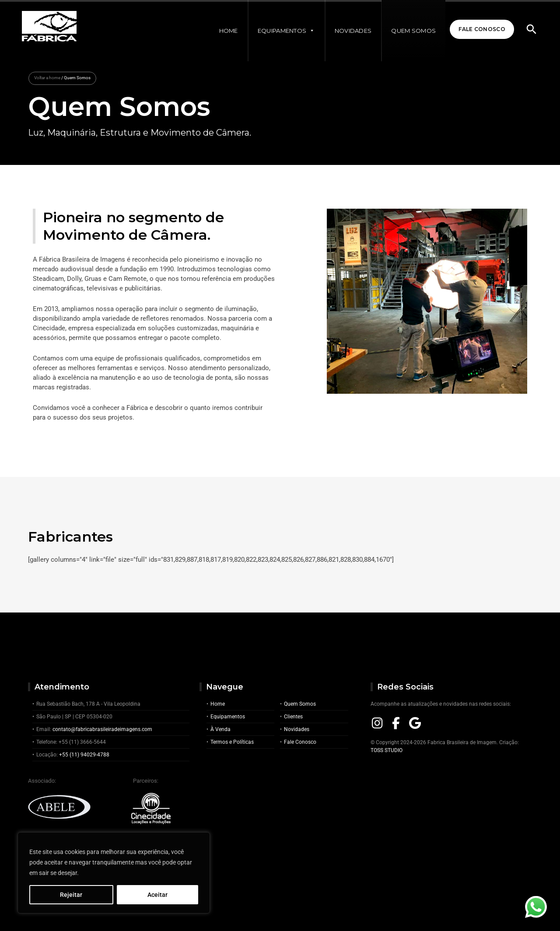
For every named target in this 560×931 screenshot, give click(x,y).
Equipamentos (286, 31)
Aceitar (157, 895)
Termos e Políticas (232, 742)
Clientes (293, 717)
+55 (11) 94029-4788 (84, 755)
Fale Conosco (482, 29)
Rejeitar (71, 895)
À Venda (220, 729)
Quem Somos (413, 31)
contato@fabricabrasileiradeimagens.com (102, 729)
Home (229, 31)
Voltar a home (47, 78)
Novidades (353, 31)
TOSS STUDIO (387, 750)
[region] (114, 873)
